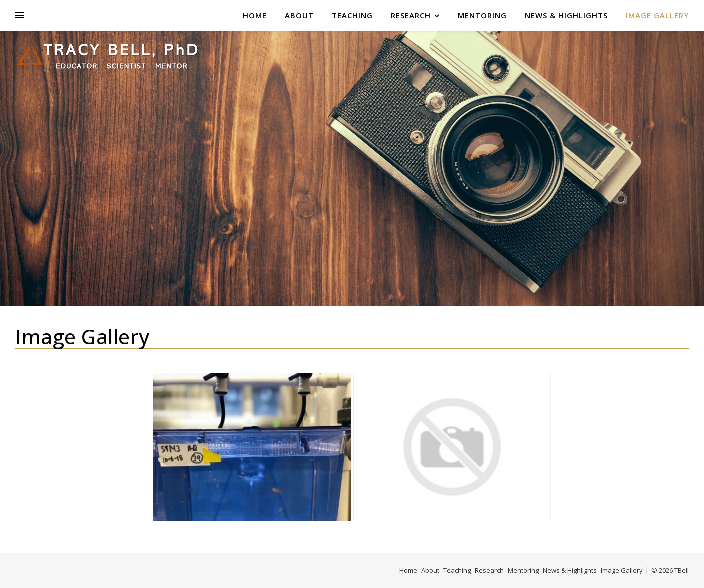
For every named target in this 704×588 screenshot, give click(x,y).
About (299, 15)
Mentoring (482, 15)
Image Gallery (657, 15)
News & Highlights (566, 15)
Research (411, 15)
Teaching (352, 15)
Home (255, 15)
